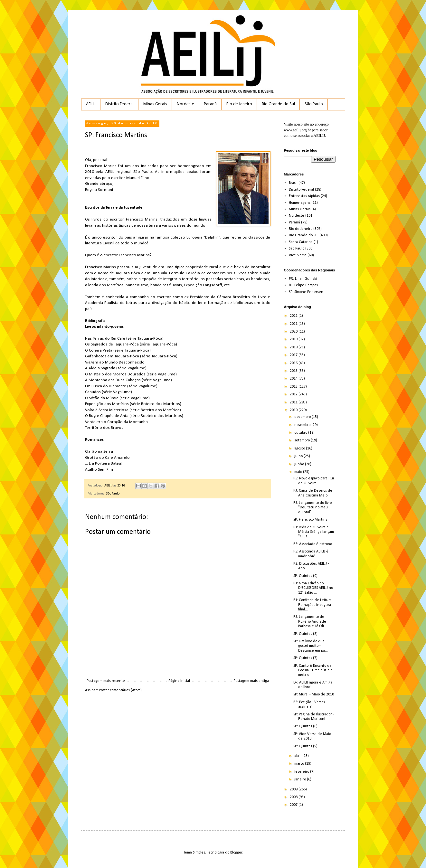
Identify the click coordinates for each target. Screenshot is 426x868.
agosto (300, 448)
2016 (294, 363)
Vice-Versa (298, 255)
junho (300, 464)
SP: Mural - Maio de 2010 (314, 694)
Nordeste (185, 104)
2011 (294, 402)
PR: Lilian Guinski (303, 279)
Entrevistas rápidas (304, 196)
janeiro (301, 779)
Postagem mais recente (106, 681)
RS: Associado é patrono (313, 544)
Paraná (210, 104)
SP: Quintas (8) (305, 634)
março (300, 764)
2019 (294, 339)
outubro (301, 433)
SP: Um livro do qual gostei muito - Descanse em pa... (311, 646)
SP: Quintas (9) (305, 576)
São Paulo (314, 104)
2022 (294, 316)
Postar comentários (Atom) (120, 690)
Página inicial (179, 681)
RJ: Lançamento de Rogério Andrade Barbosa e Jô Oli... (310, 622)
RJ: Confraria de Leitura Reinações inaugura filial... (312, 605)
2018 (294, 347)
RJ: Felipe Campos (303, 285)
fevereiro (302, 772)
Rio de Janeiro (239, 104)
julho (299, 456)
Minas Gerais (155, 104)
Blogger (236, 853)
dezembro (303, 417)
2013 (294, 387)
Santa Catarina (301, 242)
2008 (294, 797)
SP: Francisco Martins (310, 520)
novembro (303, 425)
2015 (294, 371)
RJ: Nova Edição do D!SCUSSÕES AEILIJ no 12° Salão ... (313, 588)
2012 (294, 394)
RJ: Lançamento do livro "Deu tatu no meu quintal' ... (312, 508)
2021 (294, 324)
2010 (294, 410)
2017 (294, 355)
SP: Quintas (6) (305, 726)
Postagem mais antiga (251, 681)
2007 (294, 805)
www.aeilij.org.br (298, 130)
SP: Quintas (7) (305, 658)
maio (299, 472)
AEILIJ (91, 104)
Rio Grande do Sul (278, 104)
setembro (303, 440)
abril (298, 756)
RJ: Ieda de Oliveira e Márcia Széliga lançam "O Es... (314, 532)
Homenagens (300, 203)
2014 (294, 379)
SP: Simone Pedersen (306, 292)
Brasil (293, 183)
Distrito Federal (119, 104)
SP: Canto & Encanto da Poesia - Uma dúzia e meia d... (313, 670)
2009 (294, 789)
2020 (294, 332)
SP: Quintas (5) (305, 746)
